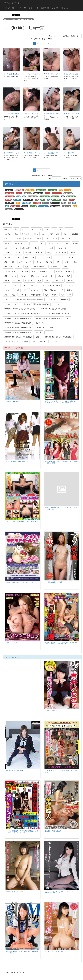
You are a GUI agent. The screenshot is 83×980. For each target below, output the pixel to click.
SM (36, 248)
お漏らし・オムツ (46, 271)
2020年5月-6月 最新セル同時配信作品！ (49, 318)
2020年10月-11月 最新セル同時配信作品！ (58, 337)
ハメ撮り (67, 262)
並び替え (65, 36)
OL (33, 257)
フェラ (73, 253)
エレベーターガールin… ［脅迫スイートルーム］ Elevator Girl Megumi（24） (59, 892)
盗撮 (63, 239)
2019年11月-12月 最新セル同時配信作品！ (35, 304)
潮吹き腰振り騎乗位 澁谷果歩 (15, 891)
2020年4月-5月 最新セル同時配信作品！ (18, 318)
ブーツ (14, 276)
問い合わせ (65, 8)
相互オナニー (29, 281)
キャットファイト (10, 304)
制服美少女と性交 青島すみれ (15, 771)
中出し (7, 239)
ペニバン (49, 332)
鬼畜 (49, 257)
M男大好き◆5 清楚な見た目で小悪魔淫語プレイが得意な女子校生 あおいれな (22, 952)
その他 (17, 290)
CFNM (65, 267)
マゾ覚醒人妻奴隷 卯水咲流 (54, 582)
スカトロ (7, 243)
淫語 (44, 234)
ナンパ (41, 257)
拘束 (34, 342)
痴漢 (32, 285)
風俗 (13, 262)
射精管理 (25, 342)
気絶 (69, 276)
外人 (25, 290)
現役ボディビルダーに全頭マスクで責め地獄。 (38, 113)
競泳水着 (59, 271)
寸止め (7, 285)
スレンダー (17, 239)
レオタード (23, 295)
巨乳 (66, 234)
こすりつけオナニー (39, 267)
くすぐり (71, 257)
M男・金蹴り (26, 248)
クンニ (24, 285)
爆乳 (6, 295)
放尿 (20, 262)
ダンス (7, 281)
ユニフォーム (54, 342)
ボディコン (17, 281)
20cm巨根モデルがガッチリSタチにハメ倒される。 (39, 153)
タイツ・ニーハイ (54, 285)
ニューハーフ (59, 257)
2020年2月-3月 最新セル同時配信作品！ (28, 314)
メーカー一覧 (21, 8)
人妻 (47, 239)
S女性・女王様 (36, 295)
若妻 (6, 262)
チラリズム (26, 234)
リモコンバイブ (58, 281)
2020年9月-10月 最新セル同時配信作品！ (18, 337)
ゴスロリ (41, 285)
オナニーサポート (42, 323)
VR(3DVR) (49, 262)
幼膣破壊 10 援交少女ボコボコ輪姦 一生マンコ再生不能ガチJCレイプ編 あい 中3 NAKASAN (61, 643)
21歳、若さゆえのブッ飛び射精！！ (55, 74)
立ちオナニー (54, 267)
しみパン (69, 271)
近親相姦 (75, 234)
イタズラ (23, 276)
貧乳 (43, 243)
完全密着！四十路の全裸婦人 (54, 831)
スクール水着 (42, 276)
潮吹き (49, 253)
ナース (53, 328)
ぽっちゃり (29, 239)
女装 (52, 248)
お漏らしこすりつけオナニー (15, 401)
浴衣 (70, 295)
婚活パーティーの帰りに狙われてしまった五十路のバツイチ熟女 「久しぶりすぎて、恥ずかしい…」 (61, 402)
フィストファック (21, 243)
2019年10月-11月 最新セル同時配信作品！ (29, 299)
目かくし (43, 342)
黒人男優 (7, 229)
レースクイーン (41, 328)
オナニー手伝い (63, 248)
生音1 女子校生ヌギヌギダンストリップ (18, 462)
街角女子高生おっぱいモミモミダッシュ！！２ (20, 582)
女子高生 (7, 234)
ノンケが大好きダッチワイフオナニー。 (56, 153)
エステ (55, 239)
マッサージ (8, 253)
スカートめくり (10, 271)
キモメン (70, 281)
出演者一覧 (45, 8)
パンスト (69, 229)
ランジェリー (35, 290)
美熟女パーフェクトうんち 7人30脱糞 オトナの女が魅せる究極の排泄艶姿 (61, 462)
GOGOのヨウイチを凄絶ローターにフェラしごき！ (19, 113)
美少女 (39, 262)
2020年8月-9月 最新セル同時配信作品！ (18, 332)
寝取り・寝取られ (50, 290)
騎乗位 (70, 290)
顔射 (58, 262)
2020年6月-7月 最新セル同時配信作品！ (18, 323)
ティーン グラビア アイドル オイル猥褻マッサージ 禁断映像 (61, 771)
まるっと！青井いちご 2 (52, 711)
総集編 (75, 243)
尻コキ (18, 253)
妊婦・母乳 (8, 267)
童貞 (46, 295)
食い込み (7, 257)
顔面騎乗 (28, 253)
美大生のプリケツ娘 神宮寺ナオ (55, 951)
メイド (18, 267)
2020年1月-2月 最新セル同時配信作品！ (55, 309)
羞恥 (6, 276)
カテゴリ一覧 (9, 8)
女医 (62, 290)
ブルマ (15, 285)
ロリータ (34, 243)
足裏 (40, 281)
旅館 (32, 276)
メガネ (39, 239)
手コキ (36, 234)
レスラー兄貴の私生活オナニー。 (14, 74)
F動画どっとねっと (11, 3)
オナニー (25, 229)
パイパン (15, 248)
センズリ (7, 290)
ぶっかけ (7, 299)
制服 (62, 295)
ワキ (47, 281)
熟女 (16, 229)
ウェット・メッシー (11, 342)
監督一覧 (55, 8)
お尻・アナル (37, 229)
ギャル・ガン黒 (61, 253)
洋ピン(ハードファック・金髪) (59, 243)
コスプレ (29, 262)
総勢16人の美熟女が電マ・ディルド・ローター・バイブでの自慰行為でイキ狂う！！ (61, 508)
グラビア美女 (24, 271)
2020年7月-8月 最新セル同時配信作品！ (18, 328)
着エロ (61, 276)
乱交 (26, 267)
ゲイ (70, 239)
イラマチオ (57, 304)
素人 (16, 234)
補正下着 (39, 332)
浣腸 (38, 337)
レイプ (44, 248)
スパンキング (52, 299)
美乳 (13, 295)
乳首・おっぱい (55, 234)
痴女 (54, 229)
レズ (47, 229)
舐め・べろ (64, 299)
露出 (26, 257)
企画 (6, 248)
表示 (49, 36)
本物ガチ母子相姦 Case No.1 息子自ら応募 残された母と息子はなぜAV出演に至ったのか (22, 832)
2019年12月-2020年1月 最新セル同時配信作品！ (21, 309)
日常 (53, 276)
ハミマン (18, 257)
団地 (34, 271)
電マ (76, 262)
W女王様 (7, 314)
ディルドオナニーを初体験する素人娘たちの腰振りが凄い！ (22, 523)
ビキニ (54, 295)
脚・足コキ (39, 253)
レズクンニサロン (12, 643)
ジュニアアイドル (70, 285)
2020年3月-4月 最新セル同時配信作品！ (59, 314)
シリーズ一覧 (34, 8)
